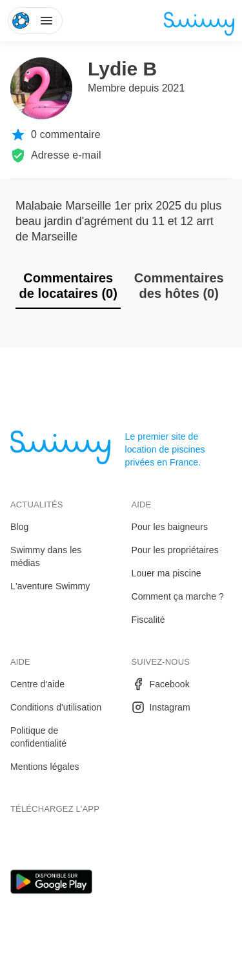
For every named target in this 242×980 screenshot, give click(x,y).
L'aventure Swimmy (50, 586)
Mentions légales (45, 767)
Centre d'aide (37, 684)
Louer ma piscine (166, 573)
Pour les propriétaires (175, 550)
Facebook (161, 684)
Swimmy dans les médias (46, 556)
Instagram (161, 707)
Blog (19, 527)
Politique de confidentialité (38, 737)
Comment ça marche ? (178, 596)
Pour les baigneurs (170, 527)
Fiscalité (148, 620)
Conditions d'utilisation (56, 707)
